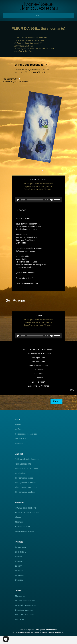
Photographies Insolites (25, 492)
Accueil (18, 425)
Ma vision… (20, 596)
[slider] (35, 200)
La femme (19, 566)
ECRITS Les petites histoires (27, 513)
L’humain (19, 580)
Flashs (18, 517)
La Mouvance (21, 547)
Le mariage (20, 575)
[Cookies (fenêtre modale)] (6, 639)
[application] (38, 200)
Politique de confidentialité (46, 630)
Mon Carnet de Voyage (25, 531)
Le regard (19, 571)
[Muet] (51, 200)
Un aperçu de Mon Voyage (26, 434)
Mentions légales (27, 630)
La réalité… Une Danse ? (26, 605)
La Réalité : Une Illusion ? (26, 601)
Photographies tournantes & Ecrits (29, 487)
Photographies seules (24, 478)
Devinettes (20, 619)
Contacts (19, 443)
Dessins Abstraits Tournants (27, 469)
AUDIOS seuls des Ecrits (26, 508)
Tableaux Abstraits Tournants (27, 459)
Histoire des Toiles (23, 527)
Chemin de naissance (24, 610)
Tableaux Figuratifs (23, 464)
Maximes (19, 522)
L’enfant (18, 557)
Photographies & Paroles (26, 483)
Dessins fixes (21, 473)
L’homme (19, 561)
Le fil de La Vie (21, 552)
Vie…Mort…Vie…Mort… (25, 615)
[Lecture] (18, 200)
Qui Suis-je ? (21, 439)
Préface (18, 429)
